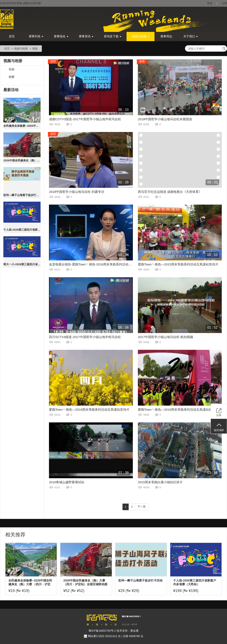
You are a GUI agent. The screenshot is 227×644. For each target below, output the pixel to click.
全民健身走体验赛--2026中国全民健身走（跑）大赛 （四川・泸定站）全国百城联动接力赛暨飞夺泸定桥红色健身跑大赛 (22, 126)
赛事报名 (61, 36)
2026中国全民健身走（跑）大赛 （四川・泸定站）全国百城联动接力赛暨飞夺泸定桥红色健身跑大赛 (22, 160)
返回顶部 (219, 430)
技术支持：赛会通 (128, 631)
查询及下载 (113, 36)
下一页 (142, 507)
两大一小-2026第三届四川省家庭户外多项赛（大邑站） (22, 264)
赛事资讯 (86, 36)
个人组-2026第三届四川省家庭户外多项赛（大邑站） (22, 230)
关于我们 (191, 36)
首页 (12, 36)
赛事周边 (166, 36)
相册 (12, 77)
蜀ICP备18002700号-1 (102, 631)
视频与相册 (141, 36)
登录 (210, 3)
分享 (219, 415)
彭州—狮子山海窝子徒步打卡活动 (22, 195)
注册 (224, 3)
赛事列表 (36, 36)
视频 (12, 69)
